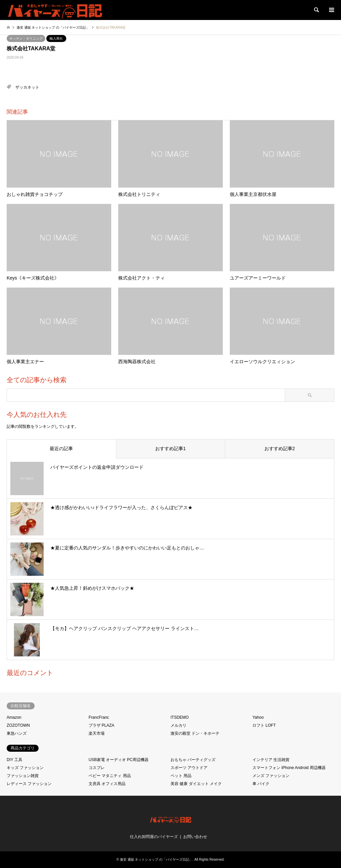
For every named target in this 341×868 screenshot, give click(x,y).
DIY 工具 (14, 760)
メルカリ (178, 725)
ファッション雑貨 (23, 776)
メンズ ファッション (271, 776)
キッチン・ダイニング (26, 38)
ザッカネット (27, 87)
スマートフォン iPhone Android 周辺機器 (289, 768)
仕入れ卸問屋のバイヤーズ (154, 837)
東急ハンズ (17, 733)
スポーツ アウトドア (189, 768)
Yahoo (258, 717)
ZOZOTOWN (18, 725)
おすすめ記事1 (170, 448)
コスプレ (97, 768)
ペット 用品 (181, 776)
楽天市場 (97, 733)
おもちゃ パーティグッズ (193, 760)
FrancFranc (99, 717)
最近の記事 (61, 448)
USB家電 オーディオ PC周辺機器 (119, 760)
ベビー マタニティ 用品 (110, 776)
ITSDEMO (180, 717)
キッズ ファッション (25, 768)
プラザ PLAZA (101, 725)
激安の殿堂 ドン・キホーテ (195, 733)
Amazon (14, 717)
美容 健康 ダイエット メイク (196, 784)
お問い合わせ (195, 837)
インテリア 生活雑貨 (271, 760)
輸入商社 (56, 38)
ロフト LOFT (264, 725)
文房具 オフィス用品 (107, 784)
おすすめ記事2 (280, 448)
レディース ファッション (29, 784)
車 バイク (261, 784)
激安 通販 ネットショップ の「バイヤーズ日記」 (156, 860)
